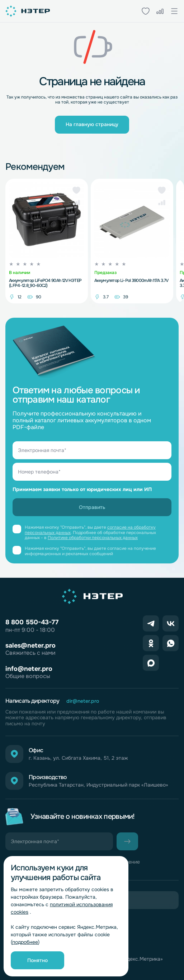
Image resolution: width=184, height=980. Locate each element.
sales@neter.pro (30, 645)
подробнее (25, 942)
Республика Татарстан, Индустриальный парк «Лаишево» (98, 785)
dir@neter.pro (83, 701)
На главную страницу (92, 124)
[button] (76, 190)
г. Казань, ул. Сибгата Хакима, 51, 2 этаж (78, 758)
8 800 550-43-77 (32, 622)
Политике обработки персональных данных (93, 538)
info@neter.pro (29, 669)
